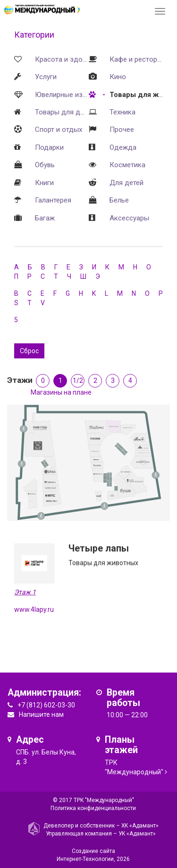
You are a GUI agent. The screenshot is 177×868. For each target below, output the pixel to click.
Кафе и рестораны (140, 59)
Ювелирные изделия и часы (81, 95)
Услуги (46, 77)
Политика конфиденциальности (93, 808)
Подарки (49, 147)
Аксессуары (129, 218)
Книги (44, 183)
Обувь (45, 165)
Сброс (29, 351)
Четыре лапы (99, 548)
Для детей (126, 183)
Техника (122, 112)
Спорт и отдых (59, 130)
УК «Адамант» (137, 834)
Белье (119, 200)
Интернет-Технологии (85, 859)
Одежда (123, 147)
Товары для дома (64, 112)
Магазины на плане (61, 392)
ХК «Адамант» (140, 826)
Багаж (45, 218)
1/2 (78, 381)
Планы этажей (121, 745)
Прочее (122, 130)
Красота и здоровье (68, 59)
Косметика (127, 165)
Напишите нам (41, 714)
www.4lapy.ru (34, 609)
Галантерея (53, 200)
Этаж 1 (25, 592)
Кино (118, 77)
